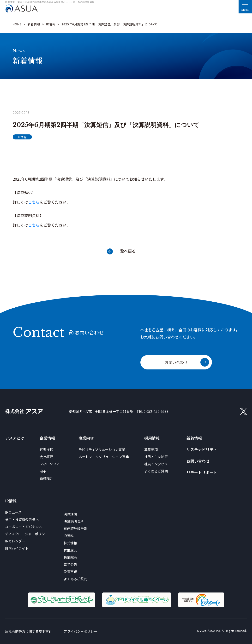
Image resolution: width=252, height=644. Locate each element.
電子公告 (70, 564)
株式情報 (70, 543)
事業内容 (86, 438)
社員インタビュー (158, 464)
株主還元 (70, 550)
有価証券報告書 (75, 529)
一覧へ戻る (126, 251)
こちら (34, 202)
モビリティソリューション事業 (102, 449)
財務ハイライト (17, 548)
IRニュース (13, 512)
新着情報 (34, 24)
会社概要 (46, 457)
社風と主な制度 (156, 457)
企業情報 (47, 438)
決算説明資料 (74, 521)
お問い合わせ (176, 362)
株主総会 (70, 557)
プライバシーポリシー (80, 631)
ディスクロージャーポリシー (27, 534)
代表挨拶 (46, 449)
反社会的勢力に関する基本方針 (29, 631)
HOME (17, 24)
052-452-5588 (157, 411)
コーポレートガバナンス (24, 527)
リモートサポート (202, 472)
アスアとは (15, 438)
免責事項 (70, 572)
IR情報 (51, 24)
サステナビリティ (202, 449)
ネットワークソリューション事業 (104, 457)
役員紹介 (46, 478)
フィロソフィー (51, 464)
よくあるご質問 (156, 471)
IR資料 (69, 536)
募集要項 (151, 449)
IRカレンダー (15, 541)
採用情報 (152, 438)
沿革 (43, 471)
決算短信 (70, 514)
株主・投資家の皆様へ (22, 519)
